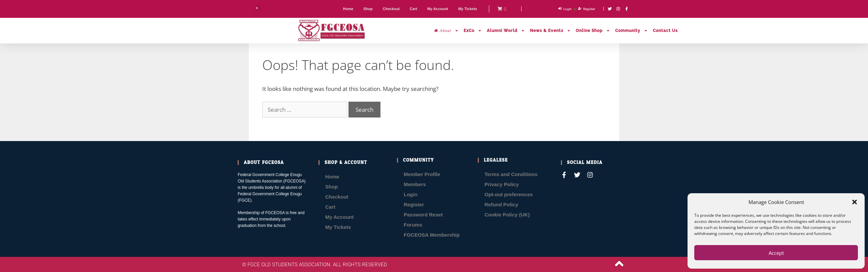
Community (631, 31)
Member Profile (422, 174)
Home (332, 177)
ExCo (473, 31)
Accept (776, 253)
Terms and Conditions (511, 174)
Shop (332, 187)
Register (414, 205)
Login (411, 194)
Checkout (337, 197)
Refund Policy (501, 205)
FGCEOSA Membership (432, 235)
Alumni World (506, 31)
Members (415, 184)
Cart (330, 207)
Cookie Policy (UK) (507, 215)
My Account (339, 217)
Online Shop (593, 31)
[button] (855, 202)
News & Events (550, 31)
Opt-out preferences (509, 194)
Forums (413, 225)
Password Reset (423, 215)
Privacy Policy (502, 184)
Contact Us (665, 31)
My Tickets (338, 227)
